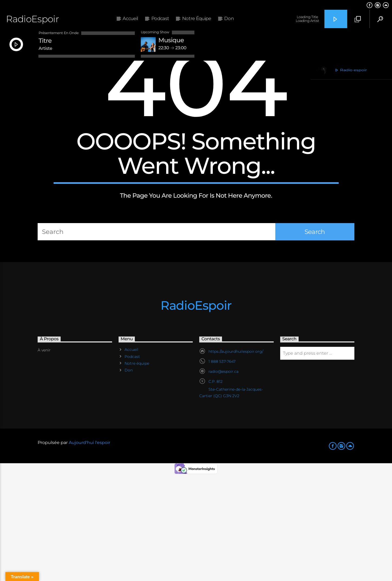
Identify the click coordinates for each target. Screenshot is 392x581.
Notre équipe (197, 18)
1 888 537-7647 (222, 466)
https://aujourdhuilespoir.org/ (236, 456)
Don (229, 18)
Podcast (160, 18)
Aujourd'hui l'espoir (89, 548)
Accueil (130, 18)
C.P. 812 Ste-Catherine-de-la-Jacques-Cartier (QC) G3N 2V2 (231, 494)
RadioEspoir (32, 19)
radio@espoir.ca (223, 476)
